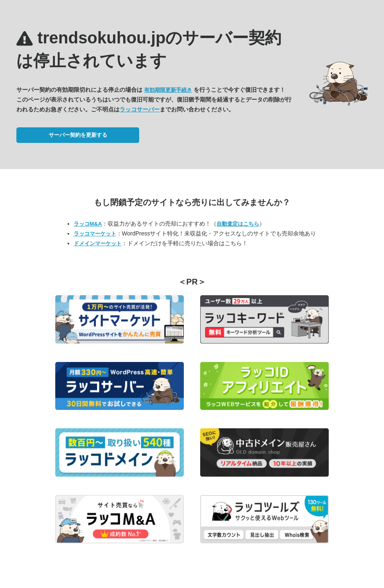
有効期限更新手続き (168, 90)
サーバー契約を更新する (78, 135)
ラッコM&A (88, 224)
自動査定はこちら (238, 224)
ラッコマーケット (95, 234)
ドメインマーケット (98, 243)
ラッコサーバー (140, 109)
